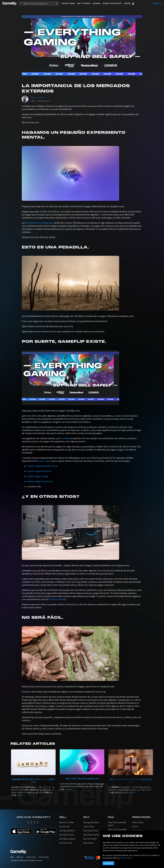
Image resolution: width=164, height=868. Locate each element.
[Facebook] (34, 823)
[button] (57, 3)
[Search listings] (38, 3)
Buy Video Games (92, 835)
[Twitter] (28, 823)
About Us (20, 857)
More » (21, 795)
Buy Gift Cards (90, 839)
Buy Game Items (91, 831)
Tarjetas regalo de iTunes (39, 471)
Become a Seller (67, 822)
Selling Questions (67, 831)
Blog (12, 857)
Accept (108, 863)
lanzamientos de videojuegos (40, 223)
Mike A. (34, 98)
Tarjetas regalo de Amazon (40, 481)
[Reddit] (38, 823)
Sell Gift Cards (66, 843)
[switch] (133, 3)
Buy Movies (89, 843)
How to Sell (64, 826)
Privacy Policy (44, 857)
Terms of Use (31, 857)
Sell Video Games (67, 839)
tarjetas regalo (44, 461)
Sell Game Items (67, 835)
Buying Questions (91, 822)
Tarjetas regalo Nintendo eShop (42, 466)
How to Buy (89, 826)
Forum (135, 826)
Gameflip (65, 438)
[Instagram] (31, 823)
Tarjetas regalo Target (38, 476)
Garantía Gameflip (58, 599)
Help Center (138, 822)
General (43, 98)
